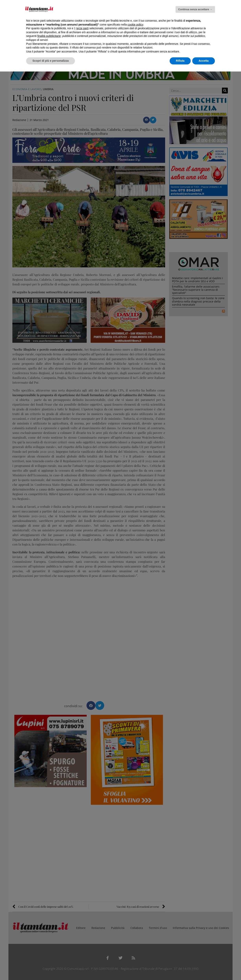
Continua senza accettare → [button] (195, 9)
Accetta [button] (204, 61)
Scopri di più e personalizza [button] (51, 61)
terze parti (82, 28)
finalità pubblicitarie (49, 36)
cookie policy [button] (135, 25)
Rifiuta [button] (180, 61)
